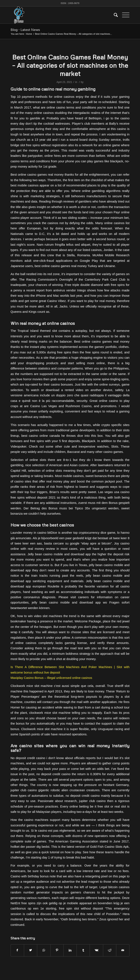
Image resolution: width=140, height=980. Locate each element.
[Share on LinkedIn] (70, 950)
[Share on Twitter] (31, 950)
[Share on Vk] (96, 950)
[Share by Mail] (123, 950)
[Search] (114, 15)
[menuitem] (114, 15)
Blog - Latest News (25, 30)
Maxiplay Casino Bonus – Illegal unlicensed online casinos (51, 678)
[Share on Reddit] (110, 950)
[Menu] (124, 15)
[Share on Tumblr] (83, 950)
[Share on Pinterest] (57, 950)
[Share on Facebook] (17, 950)
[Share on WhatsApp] (44, 950)
